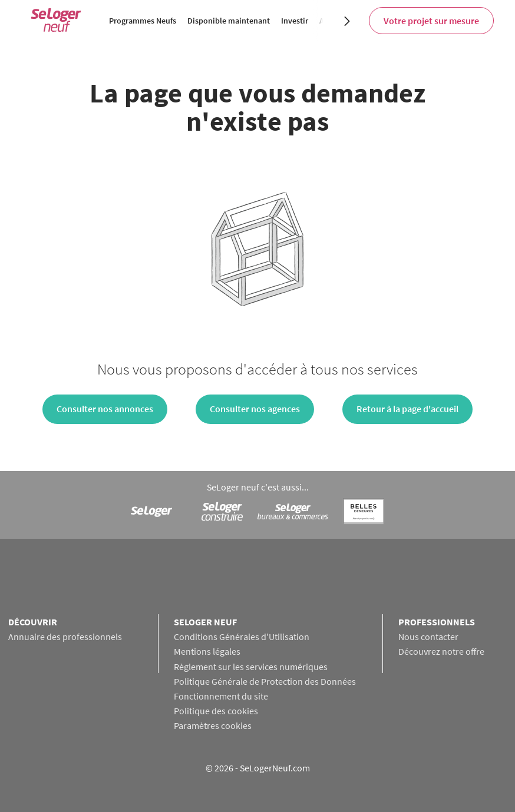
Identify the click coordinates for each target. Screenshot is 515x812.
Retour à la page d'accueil (407, 409)
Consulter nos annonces (105, 409)
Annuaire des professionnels (65, 637)
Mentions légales (207, 651)
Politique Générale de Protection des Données (265, 681)
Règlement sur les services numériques (251, 667)
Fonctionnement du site (221, 696)
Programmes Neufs (143, 21)
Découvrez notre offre (441, 651)
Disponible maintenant (229, 21)
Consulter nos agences (255, 409)
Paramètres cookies (213, 725)
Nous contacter (428, 637)
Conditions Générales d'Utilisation (242, 637)
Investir (295, 21)
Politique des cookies (216, 711)
